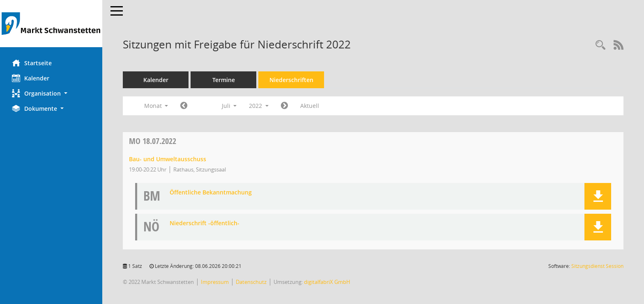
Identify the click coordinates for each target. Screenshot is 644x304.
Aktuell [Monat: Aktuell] (310, 106)
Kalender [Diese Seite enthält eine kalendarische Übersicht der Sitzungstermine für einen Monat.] (31, 78)
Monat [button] (156, 106)
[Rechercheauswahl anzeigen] (600, 45)
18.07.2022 (153, 141)
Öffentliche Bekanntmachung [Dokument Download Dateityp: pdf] (211, 193)
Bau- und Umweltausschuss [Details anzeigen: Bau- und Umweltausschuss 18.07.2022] (168, 159)
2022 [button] (259, 106)
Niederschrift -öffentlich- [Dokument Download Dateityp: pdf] (205, 223)
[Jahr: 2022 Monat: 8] (285, 106)
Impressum (215, 282)
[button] (51, 93)
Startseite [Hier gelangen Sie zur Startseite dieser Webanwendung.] (32, 63)
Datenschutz (252, 282)
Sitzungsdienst (597, 266)
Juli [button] (229, 106)
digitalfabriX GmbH (328, 282)
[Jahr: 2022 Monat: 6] (184, 106)
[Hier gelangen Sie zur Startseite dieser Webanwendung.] (51, 24)
